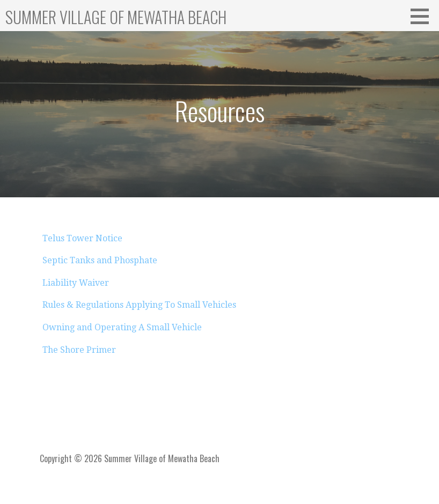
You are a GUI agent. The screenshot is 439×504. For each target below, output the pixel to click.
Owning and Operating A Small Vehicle (122, 327)
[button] (423, 16)
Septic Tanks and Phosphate (100, 260)
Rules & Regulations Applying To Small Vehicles (139, 305)
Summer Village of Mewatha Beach (116, 17)
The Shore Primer (79, 350)
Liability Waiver (76, 283)
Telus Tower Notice (82, 238)
